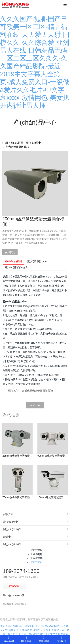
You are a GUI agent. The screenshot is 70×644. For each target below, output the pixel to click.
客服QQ (37, 554)
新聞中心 (8, 537)
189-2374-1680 (21, 571)
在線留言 (13, 586)
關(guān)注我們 (12, 544)
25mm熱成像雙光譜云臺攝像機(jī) (17, 456)
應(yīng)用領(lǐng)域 (16, 267)
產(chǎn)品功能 (13, 261)
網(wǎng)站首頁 (14, 143)
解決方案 (8, 514)
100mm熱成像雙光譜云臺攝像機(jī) (53, 497)
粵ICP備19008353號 (13, 595)
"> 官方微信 (35, 550)
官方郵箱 (37, 562)
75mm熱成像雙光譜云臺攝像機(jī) (17, 497)
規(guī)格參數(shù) (37, 261)
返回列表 (35, 405)
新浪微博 (37, 558)
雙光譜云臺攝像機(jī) (17, 147)
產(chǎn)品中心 (35, 143)
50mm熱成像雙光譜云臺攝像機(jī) (53, 456)
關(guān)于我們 (12, 529)
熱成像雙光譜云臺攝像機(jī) (37, 391)
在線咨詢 (10, 252)
